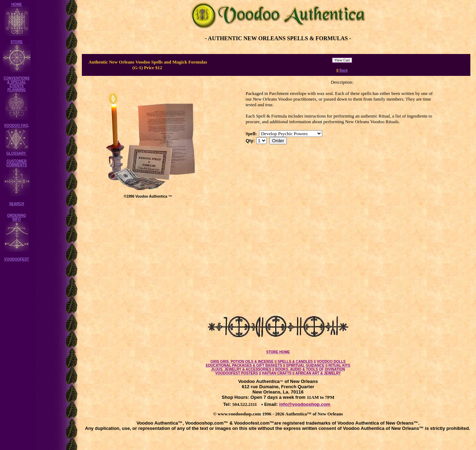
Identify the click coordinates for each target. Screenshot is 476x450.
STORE (17, 42)
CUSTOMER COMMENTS (17, 163)
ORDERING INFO (17, 217)
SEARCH (17, 204)
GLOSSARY (17, 153)
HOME (17, 4)
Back (344, 70)
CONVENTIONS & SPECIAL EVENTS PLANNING (16, 84)
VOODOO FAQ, (16, 125)
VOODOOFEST (17, 259)
